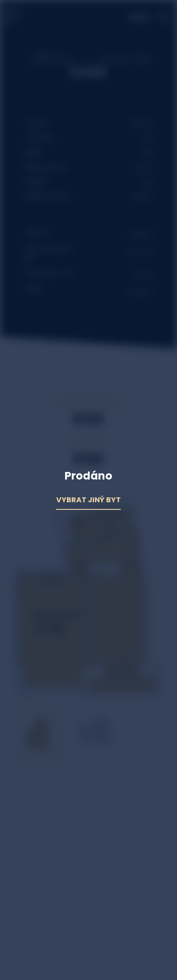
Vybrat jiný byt (88, 500)
